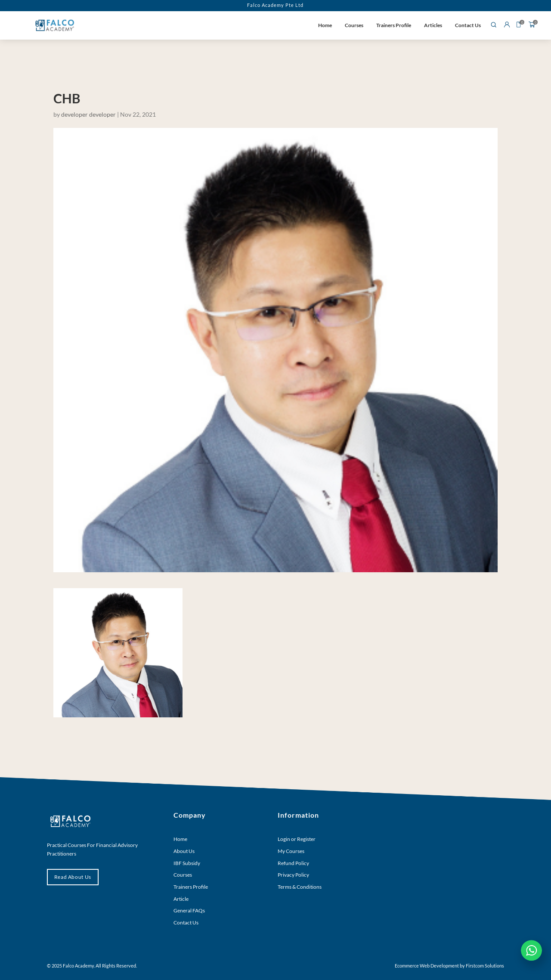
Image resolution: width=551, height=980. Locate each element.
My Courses (291, 851)
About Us (184, 851)
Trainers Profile (394, 25)
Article (181, 899)
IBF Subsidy (187, 863)
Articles (433, 25)
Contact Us (468, 25)
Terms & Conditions (300, 887)
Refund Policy (293, 863)
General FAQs (189, 910)
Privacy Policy (293, 875)
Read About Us (73, 877)
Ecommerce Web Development (427, 966)
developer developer (88, 114)
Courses (354, 25)
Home (325, 25)
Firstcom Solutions (485, 966)
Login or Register (297, 839)
